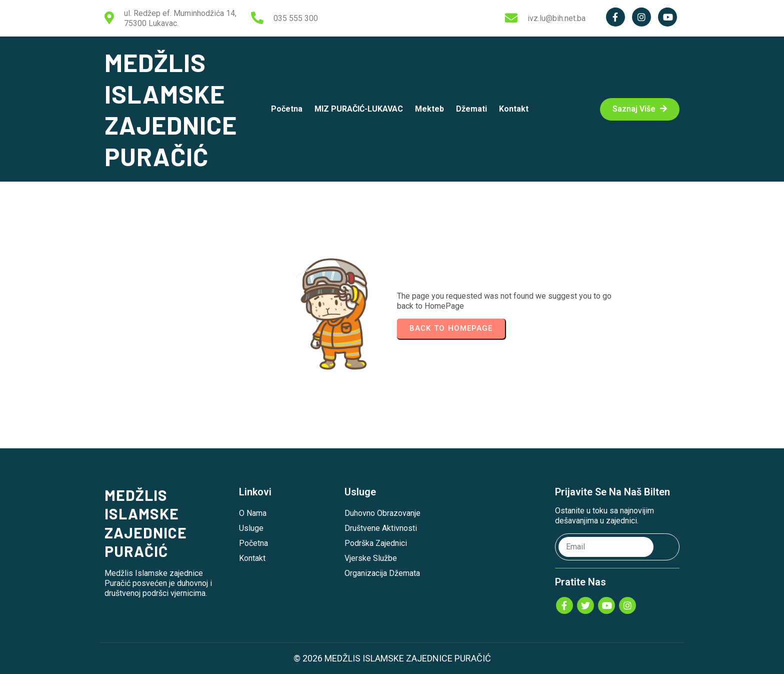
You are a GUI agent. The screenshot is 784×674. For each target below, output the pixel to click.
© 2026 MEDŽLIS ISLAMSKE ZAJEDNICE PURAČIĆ (392, 658)
